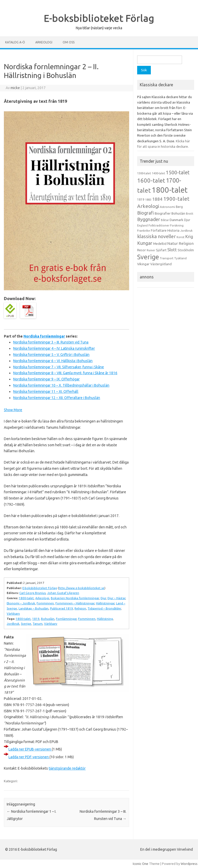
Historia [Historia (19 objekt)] (173, 230)
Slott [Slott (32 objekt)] (172, 250)
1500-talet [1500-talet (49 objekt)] (178, 173)
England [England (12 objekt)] (142, 225)
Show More (13, 410)
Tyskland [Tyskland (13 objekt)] (180, 258)
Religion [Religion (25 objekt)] (186, 243)
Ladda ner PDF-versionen (29, 757)
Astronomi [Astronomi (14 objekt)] (167, 207)
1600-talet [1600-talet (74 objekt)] (151, 180)
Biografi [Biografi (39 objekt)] (146, 213)
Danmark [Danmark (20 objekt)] (176, 220)
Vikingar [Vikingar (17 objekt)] (143, 264)
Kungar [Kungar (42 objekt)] (145, 243)
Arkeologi (44, 42)
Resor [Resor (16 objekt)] (142, 250)
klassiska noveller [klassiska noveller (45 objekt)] (156, 236)
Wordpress (189, 864)
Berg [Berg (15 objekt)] (179, 207)
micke (15, 88)
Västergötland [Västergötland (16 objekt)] (161, 264)
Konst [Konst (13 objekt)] (181, 237)
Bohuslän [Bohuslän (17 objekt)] (178, 213)
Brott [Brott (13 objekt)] (190, 214)
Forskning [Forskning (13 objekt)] (177, 225)
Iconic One (141, 864)
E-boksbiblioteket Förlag (99, 18)
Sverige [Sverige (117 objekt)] (148, 257)
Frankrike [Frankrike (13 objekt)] (144, 231)
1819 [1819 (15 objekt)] (141, 200)
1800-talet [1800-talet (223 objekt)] (170, 190)
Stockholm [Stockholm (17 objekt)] (186, 250)
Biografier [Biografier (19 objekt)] (163, 213)
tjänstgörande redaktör (67, 768)
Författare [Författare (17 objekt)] (159, 230)
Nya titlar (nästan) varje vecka (99, 28)
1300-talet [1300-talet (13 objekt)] (144, 173)
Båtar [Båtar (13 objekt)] (165, 220)
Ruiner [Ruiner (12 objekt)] (151, 250)
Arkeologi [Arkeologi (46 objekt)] (148, 206)
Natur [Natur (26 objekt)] (173, 243)
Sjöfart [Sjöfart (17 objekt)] (161, 250)
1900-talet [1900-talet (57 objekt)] (176, 199)
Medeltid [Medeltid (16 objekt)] (160, 244)
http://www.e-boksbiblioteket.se (82, 588)
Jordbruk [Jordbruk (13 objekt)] (186, 231)
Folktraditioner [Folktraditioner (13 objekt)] (159, 225)
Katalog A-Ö (15, 42)
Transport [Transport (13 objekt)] (167, 258)
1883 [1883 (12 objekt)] (148, 200)
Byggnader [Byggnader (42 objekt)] (149, 219)
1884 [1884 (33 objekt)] (157, 199)
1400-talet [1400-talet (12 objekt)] (158, 173)
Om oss (69, 42)
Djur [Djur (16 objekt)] (187, 220)
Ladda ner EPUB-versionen (30, 749)
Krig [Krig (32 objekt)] (189, 236)
